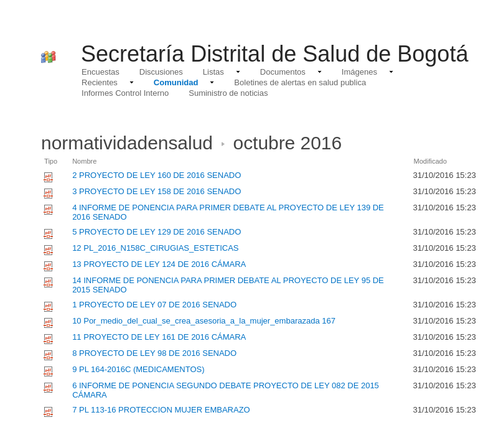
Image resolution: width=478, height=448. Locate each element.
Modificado (430, 161)
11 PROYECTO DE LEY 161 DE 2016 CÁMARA (159, 337)
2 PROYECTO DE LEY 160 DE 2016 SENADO (157, 175)
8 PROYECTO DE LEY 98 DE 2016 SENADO (154, 353)
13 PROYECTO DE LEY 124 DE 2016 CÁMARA (159, 264)
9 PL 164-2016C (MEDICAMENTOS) (138, 369)
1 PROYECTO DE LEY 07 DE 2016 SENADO (154, 305)
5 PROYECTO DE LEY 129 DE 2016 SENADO (157, 232)
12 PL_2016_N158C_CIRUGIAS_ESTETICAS (155, 248)
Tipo (51, 161)
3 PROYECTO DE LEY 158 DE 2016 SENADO (157, 191)
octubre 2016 (288, 143)
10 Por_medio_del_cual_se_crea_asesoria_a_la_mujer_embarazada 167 (204, 321)
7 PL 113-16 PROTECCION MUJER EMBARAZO (161, 410)
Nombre (84, 161)
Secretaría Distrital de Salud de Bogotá (274, 54)
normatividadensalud (127, 143)
